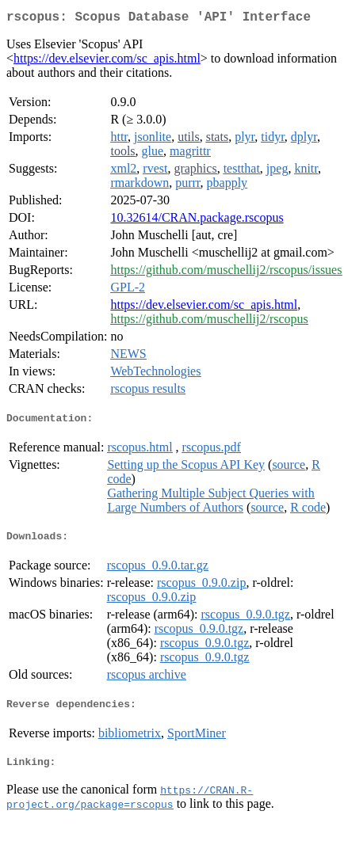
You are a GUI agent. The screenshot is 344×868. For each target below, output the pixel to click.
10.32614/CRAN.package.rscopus (197, 221)
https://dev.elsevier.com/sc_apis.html (107, 61)
